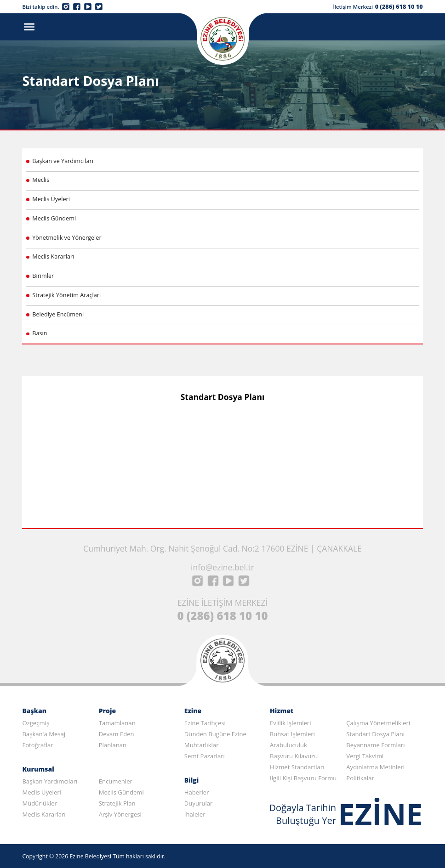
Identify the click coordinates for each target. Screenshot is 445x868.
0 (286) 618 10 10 (399, 6)
